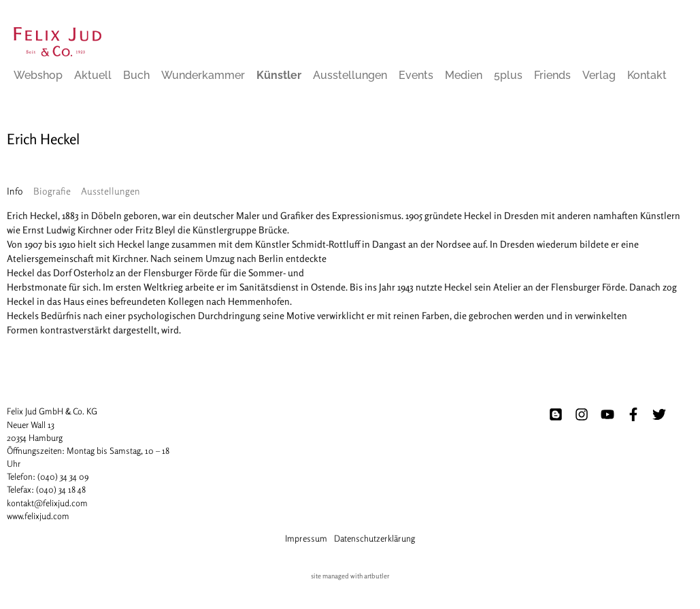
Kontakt (647, 75)
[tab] (15, 191)
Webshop (38, 75)
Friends (552, 75)
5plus (508, 75)
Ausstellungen (350, 75)
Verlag (599, 75)
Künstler (279, 75)
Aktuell (93, 75)
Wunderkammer (203, 75)
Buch (136, 75)
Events (416, 75)
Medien (464, 75)
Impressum (306, 538)
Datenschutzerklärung (374, 538)
